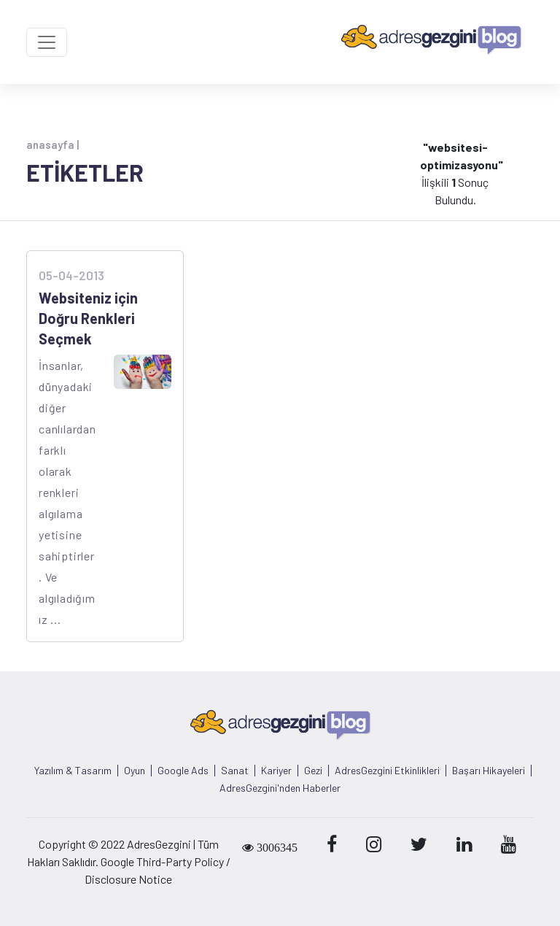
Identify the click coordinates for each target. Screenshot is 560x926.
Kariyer (276, 771)
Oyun (135, 771)
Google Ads (183, 771)
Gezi (313, 771)
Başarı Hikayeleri (489, 771)
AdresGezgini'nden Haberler (280, 788)
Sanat (235, 771)
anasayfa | (52, 144)
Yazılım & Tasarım (73, 771)
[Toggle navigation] (47, 42)
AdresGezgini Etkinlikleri (387, 771)
